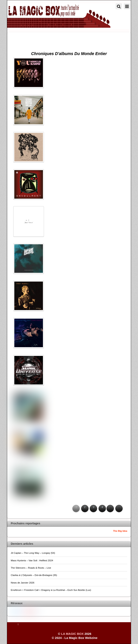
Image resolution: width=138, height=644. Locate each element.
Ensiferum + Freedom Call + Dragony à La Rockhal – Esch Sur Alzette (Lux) (51, 590)
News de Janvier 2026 (23, 583)
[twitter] (13, 610)
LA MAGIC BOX (72, 634)
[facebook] (19, 610)
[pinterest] (31, 611)
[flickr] (37, 611)
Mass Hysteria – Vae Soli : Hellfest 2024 (32, 560)
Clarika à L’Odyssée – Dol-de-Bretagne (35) (34, 575)
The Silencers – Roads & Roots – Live (31, 568)
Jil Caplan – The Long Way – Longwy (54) (33, 553)
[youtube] (25, 610)
